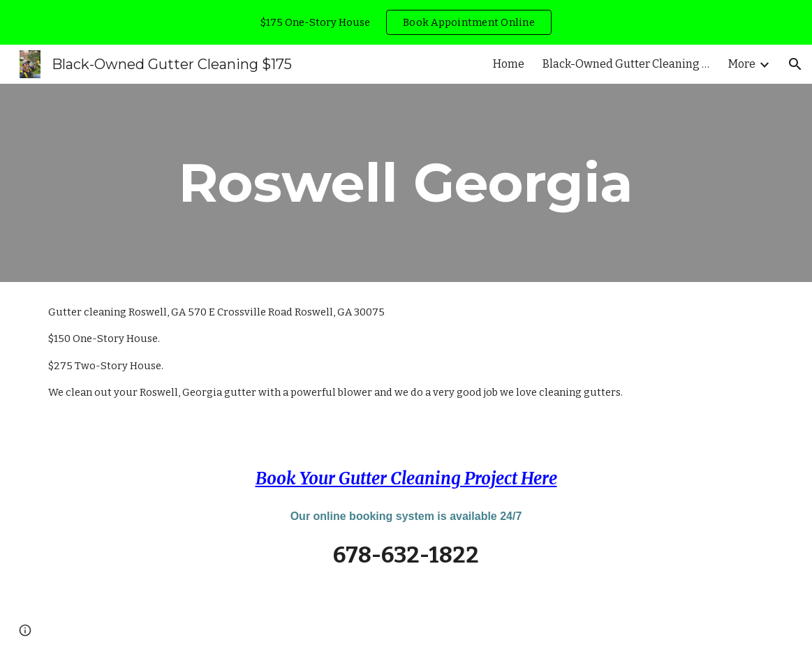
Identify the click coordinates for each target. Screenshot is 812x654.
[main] (406, 183)
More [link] (742, 64)
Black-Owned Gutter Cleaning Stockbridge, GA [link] (626, 64)
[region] (406, 22)
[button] (795, 64)
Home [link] (509, 64)
